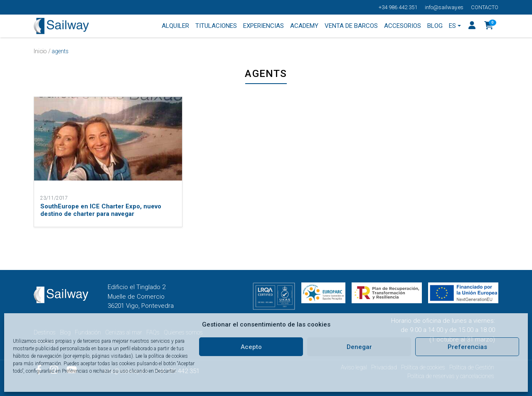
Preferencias (467, 347)
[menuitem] (455, 26)
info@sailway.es (444, 7)
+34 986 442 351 (398, 7)
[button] (489, 26)
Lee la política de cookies (162, 356)
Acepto (251, 347)
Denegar (359, 347)
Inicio (40, 51)
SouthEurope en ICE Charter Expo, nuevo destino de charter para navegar (101, 210)
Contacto (485, 7)
